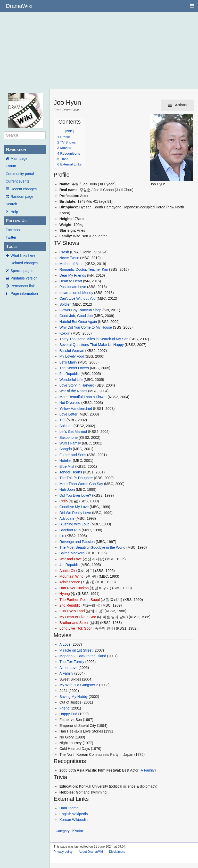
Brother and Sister (74, 623)
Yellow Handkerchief (76, 409)
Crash (64, 252)
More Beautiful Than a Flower (83, 397)
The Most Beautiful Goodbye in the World (92, 547)
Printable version (24, 278)
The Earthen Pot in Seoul (79, 600)
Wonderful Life (71, 380)
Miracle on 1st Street (76, 650)
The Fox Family (72, 662)
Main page (19, 158)
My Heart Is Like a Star (78, 617)
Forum (11, 166)
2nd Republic (70, 605)
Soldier (65, 304)
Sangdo (65, 449)
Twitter (11, 237)
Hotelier (65, 461)
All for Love (68, 668)
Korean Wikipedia (73, 820)
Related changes (24, 263)
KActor (78, 831)
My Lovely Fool (71, 356)
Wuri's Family (70, 443)
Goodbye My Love (74, 507)
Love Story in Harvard (77, 385)
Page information (24, 293)
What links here (23, 255)
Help (14, 212)
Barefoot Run (70, 530)
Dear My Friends (73, 275)
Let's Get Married (73, 432)
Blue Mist (67, 466)
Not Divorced (70, 403)
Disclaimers (117, 852)
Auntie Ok (67, 571)
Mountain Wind (71, 576)
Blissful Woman (72, 351)
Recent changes (24, 189)
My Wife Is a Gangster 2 (79, 685)
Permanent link (23, 286)
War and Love (71, 559)
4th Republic (69, 565)
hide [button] (69, 131)
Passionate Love (73, 287)
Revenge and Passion (77, 542)
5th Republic (69, 374)
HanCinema (69, 808)
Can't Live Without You (77, 298)
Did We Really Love (75, 513)
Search (11, 204)
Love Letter (68, 414)
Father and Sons (73, 455)
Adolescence (70, 582)
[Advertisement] (99, 50)
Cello (63, 501)
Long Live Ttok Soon (76, 628)
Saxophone (68, 437)
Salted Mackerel (72, 553)
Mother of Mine (71, 264)
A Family (66, 673)
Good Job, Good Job (76, 316)
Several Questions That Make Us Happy (92, 345)
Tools (12, 247)
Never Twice (69, 258)
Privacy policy (63, 852)
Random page (22, 197)
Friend (64, 708)
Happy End (68, 714)
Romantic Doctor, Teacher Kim (84, 269)
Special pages (22, 271)
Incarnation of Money (76, 293)
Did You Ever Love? (75, 495)
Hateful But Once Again (78, 322)
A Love (65, 644)
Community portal (20, 174)
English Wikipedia (74, 814)
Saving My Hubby (73, 697)
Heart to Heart (71, 281)
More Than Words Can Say (81, 484)
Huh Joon (67, 489)
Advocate (67, 518)
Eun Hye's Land (72, 611)
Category (63, 831)
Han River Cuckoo (74, 588)
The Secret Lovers (74, 368)
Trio (62, 420)
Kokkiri (65, 333)
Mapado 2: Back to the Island (83, 656)
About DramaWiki (91, 852)
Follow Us (16, 221)
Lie (62, 536)
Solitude (66, 426)
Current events (18, 181)
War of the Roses (73, 391)
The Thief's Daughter (76, 478)
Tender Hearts (71, 472)
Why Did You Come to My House (86, 327)
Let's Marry (68, 362)
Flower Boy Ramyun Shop (80, 310)
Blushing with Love (74, 524)
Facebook (14, 230)
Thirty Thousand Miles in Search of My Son (94, 339)
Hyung (64, 594)
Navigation (16, 150)
